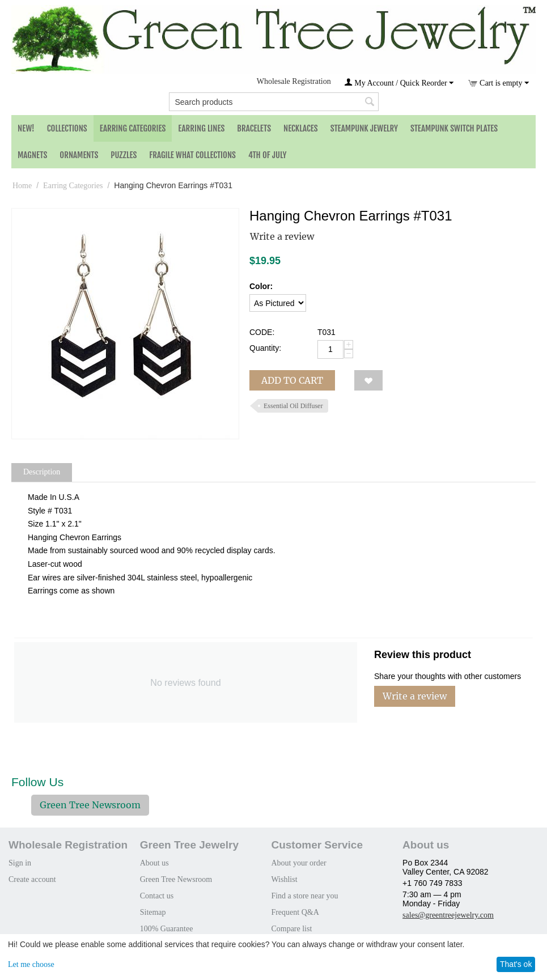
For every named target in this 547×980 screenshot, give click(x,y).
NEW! (26, 128)
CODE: (262, 332)
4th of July (268, 155)
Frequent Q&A (295, 912)
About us (154, 863)
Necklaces (301, 128)
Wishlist (284, 879)
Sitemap (153, 912)
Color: (261, 286)
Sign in (20, 863)
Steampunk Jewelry (364, 128)
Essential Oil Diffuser (293, 406)
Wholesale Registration (294, 81)
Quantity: (265, 348)
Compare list (291, 929)
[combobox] (274, 102)
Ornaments (79, 155)
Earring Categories (133, 128)
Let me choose (31, 964)
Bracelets (254, 128)
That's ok (516, 964)
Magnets (32, 155)
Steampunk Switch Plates (454, 128)
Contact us (157, 896)
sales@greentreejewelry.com (448, 915)
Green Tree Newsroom (90, 805)
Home (22, 186)
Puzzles (124, 155)
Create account (32, 879)
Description (42, 472)
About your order (298, 863)
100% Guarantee (167, 929)
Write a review (282, 236)
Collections (67, 128)
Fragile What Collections (192, 155)
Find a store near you (304, 896)
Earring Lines (201, 128)
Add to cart (292, 380)
